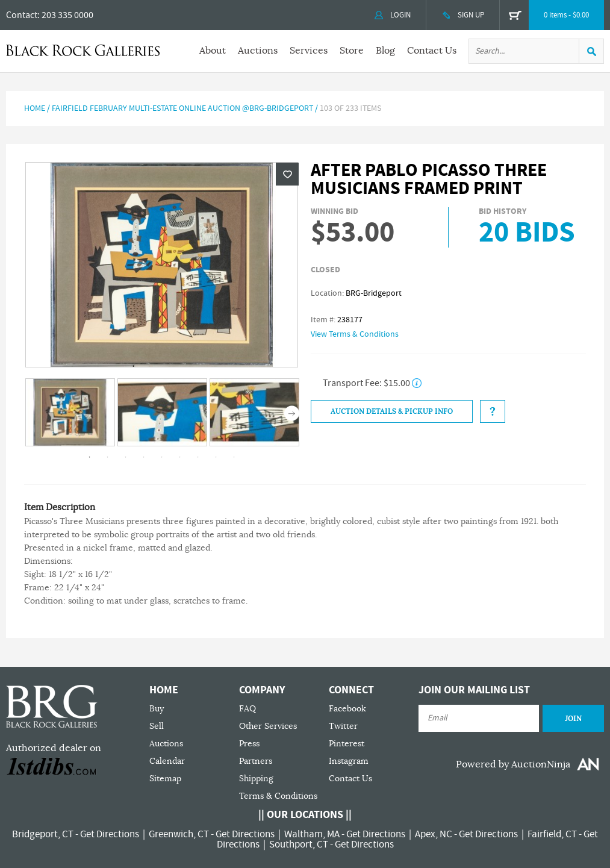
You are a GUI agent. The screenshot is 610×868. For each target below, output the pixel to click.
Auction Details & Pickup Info (392, 411)
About (213, 51)
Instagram (349, 761)
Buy (157, 709)
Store (352, 51)
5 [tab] (162, 457)
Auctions (258, 51)
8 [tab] (216, 457)
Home (35, 108)
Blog (385, 51)
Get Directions (110, 834)
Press (249, 744)
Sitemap (165, 779)
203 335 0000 (67, 15)
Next (292, 414)
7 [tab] (198, 457)
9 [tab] (234, 457)
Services (309, 51)
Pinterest (347, 744)
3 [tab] (126, 457)
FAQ (247, 709)
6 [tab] (180, 457)
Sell (157, 726)
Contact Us (432, 51)
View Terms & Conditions (355, 334)
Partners (256, 761)
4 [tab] (144, 457)
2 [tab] (108, 457)
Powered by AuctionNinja (513, 764)
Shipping (256, 779)
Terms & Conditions (278, 796)
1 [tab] (90, 457)
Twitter (343, 726)
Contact (22, 15)
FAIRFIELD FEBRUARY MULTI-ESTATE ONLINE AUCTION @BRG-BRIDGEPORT (182, 108)
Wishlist (287, 174)
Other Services (268, 726)
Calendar (167, 761)
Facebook (347, 709)
